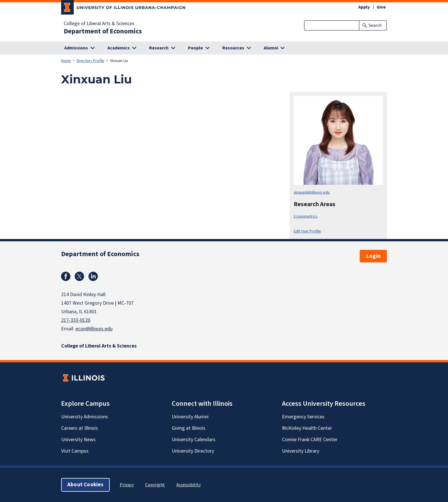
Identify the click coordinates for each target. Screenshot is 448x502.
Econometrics (306, 216)
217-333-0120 (76, 320)
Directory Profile (90, 61)
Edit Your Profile (307, 231)
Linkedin (93, 276)
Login (373, 256)
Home (66, 61)
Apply (364, 7)
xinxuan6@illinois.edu (312, 192)
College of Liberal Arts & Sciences (99, 24)
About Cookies (85, 485)
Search (375, 25)
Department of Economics (103, 31)
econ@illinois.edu (94, 329)
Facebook (66, 276)
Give (381, 7)
